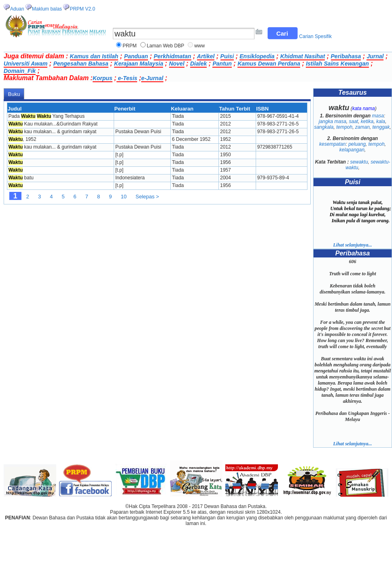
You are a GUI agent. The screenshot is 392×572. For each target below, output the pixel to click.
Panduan (136, 56)
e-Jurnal (152, 78)
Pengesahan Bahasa (81, 64)
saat (353, 121)
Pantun (222, 64)
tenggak (381, 127)
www (199, 46)
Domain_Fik (20, 71)
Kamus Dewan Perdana (269, 64)
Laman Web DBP (166, 46)
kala (381, 121)
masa (378, 116)
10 (124, 197)
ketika (367, 121)
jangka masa (333, 121)
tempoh (344, 127)
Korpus (103, 78)
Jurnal (375, 56)
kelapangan (352, 150)
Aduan (17, 9)
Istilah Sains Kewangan (337, 64)
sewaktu (359, 162)
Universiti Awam (25, 64)
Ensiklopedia (257, 56)
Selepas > (147, 197)
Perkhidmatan (173, 56)
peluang (357, 144)
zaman (362, 127)
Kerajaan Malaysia (139, 64)
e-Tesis (127, 78)
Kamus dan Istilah (94, 56)
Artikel (206, 56)
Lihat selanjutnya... (352, 245)
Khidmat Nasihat (303, 56)
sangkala (324, 127)
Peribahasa (346, 56)
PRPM (130, 46)
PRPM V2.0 (82, 9)
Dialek (198, 64)
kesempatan (332, 144)
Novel (177, 64)
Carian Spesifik (315, 36)
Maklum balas (47, 9)
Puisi (227, 56)
